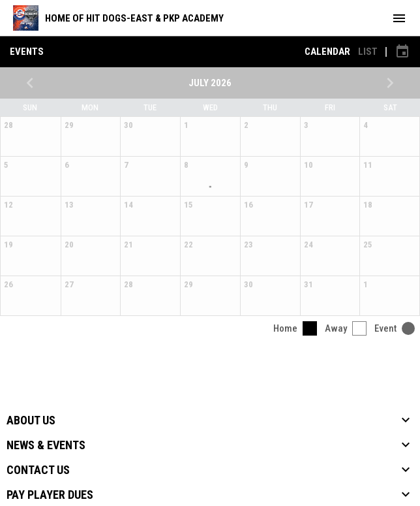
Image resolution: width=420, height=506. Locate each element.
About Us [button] (31, 420)
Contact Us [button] (38, 470)
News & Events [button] (46, 445)
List (368, 52)
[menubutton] (399, 18)
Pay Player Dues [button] (50, 495)
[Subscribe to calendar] (402, 52)
